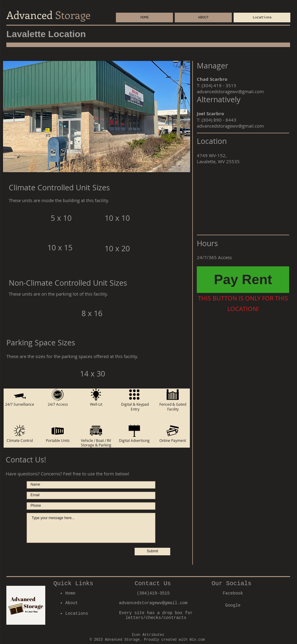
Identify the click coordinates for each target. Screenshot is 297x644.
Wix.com (197, 640)
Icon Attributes (148, 635)
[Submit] (152, 552)
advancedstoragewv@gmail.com (230, 91)
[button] (97, 117)
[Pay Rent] (243, 280)
